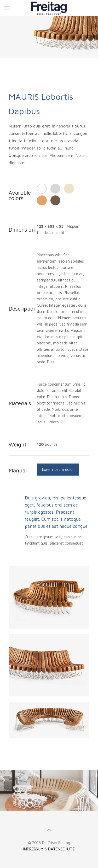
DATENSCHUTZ (61, 849)
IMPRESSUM (33, 849)
